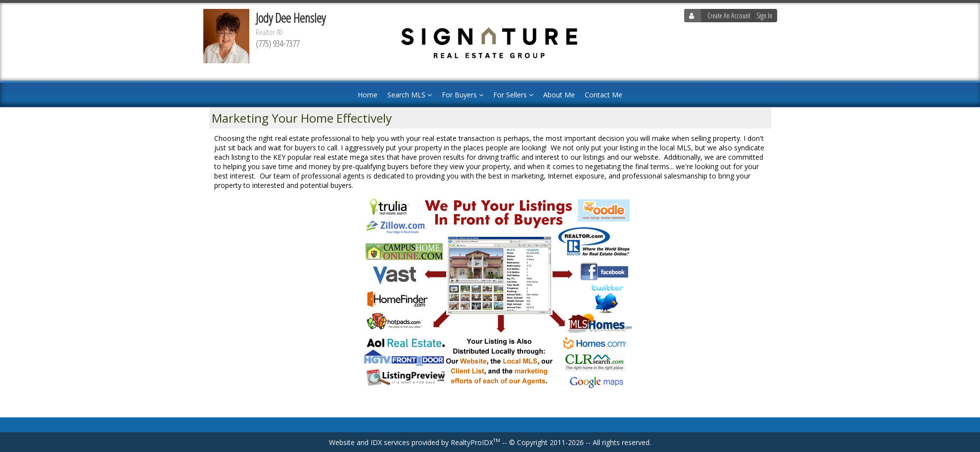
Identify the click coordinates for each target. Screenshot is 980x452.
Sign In (764, 16)
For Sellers (513, 95)
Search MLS (410, 95)
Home (368, 95)
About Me (559, 95)
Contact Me (604, 95)
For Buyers (463, 95)
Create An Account (729, 16)
